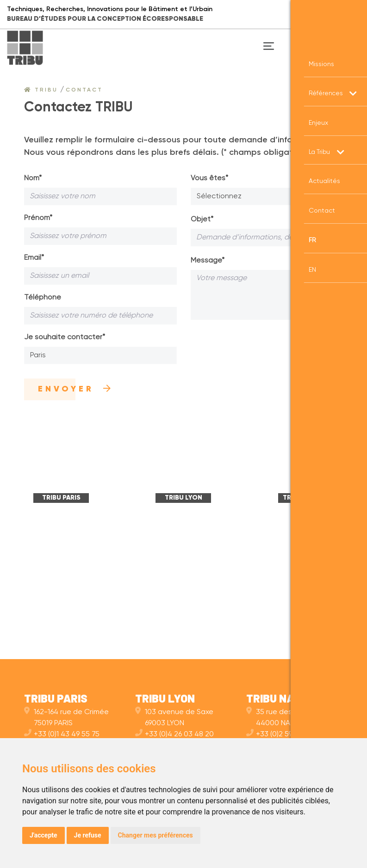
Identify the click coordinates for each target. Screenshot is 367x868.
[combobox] (100, 355)
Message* (208, 261)
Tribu (41, 90)
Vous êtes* (209, 178)
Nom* (33, 178)
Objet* (202, 220)
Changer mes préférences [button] (156, 835)
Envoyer (76, 389)
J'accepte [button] (44, 835)
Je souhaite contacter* (65, 337)
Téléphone (43, 298)
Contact (84, 90)
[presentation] (261, 347)
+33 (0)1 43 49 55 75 (62, 734)
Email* (34, 258)
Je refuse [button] (88, 835)
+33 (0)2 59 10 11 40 (282, 734)
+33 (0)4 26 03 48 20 (174, 734)
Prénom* (38, 218)
